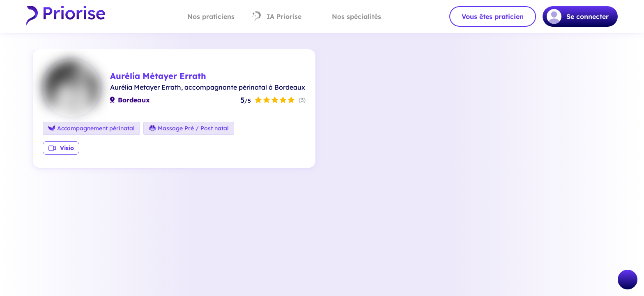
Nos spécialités (350, 16)
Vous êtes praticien (493, 16)
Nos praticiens (204, 16)
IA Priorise (276, 16)
